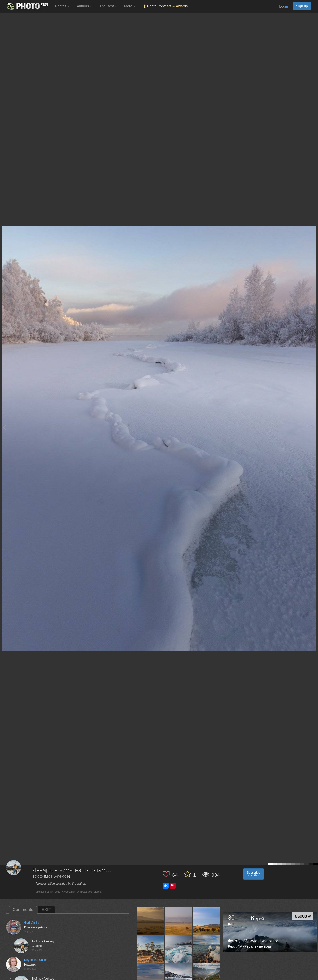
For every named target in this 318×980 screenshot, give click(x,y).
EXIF (46, 910)
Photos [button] (62, 6)
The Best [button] (108, 6)
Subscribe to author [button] (254, 874)
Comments (23, 910)
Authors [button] (84, 6)
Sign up (302, 6)
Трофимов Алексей (52, 877)
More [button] (130, 6)
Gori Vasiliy (32, 923)
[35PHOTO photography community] (27, 6)
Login (284, 6)
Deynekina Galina (36, 960)
